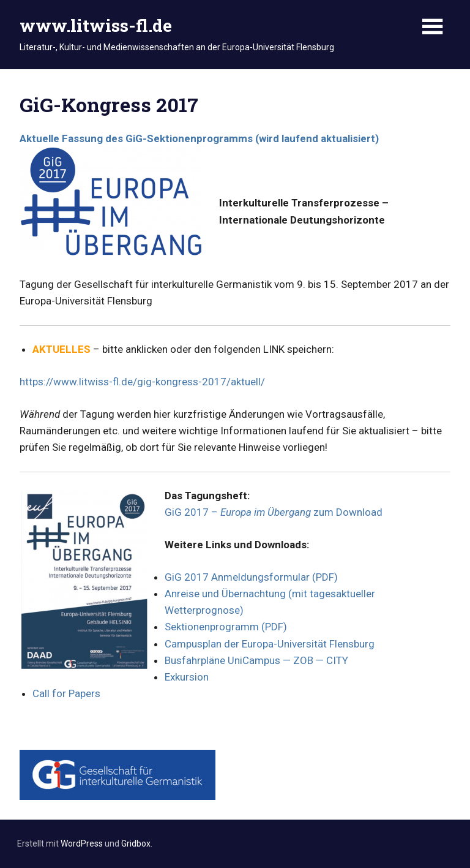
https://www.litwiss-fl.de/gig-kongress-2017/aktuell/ (142, 382)
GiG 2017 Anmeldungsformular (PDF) (251, 577)
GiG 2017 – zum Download (274, 512)
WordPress (82, 843)
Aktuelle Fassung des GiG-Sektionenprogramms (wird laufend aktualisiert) (199, 138)
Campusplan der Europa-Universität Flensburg (270, 644)
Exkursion (187, 677)
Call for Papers (66, 693)
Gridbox (136, 843)
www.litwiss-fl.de (96, 25)
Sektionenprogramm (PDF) (226, 627)
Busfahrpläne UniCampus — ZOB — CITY (256, 660)
